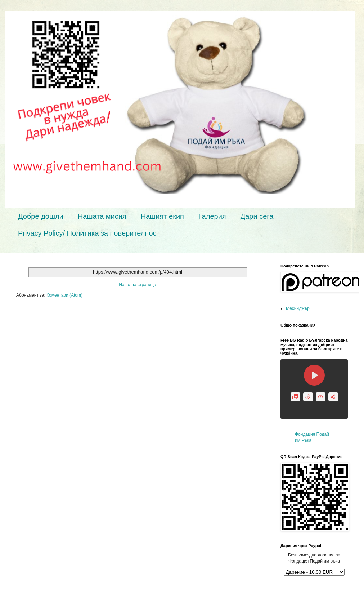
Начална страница (137, 285)
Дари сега (257, 216)
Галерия (212, 216)
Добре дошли (41, 216)
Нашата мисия (102, 216)
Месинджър (298, 308)
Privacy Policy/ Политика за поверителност (89, 233)
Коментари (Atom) (64, 295)
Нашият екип (162, 216)
